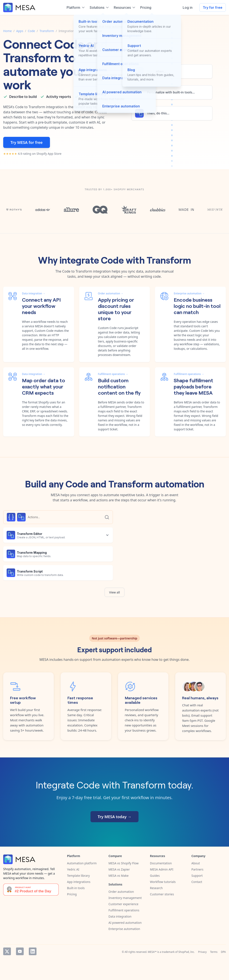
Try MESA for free (27, 142)
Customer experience (123, 904)
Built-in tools (76, 888)
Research (156, 888)
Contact (197, 882)
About (196, 863)
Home (7, 31)
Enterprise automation (124, 929)
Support (197, 876)
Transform (47, 31)
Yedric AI (73, 869)
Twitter (7, 951)
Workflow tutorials (163, 882)
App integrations (79, 882)
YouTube (20, 951)
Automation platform (82, 863)
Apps (20, 31)
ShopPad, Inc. (187, 952)
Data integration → (34, 293)
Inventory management (125, 898)
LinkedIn (33, 951)
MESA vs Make (118, 876)
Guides (155, 876)
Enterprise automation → (189, 293)
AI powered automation (125, 923)
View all (114, 592)
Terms (214, 952)
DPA (223, 952)
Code (31, 31)
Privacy (202, 952)
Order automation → (111, 293)
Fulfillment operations (124, 910)
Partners (197, 869)
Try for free (213, 7)
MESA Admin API (162, 869)
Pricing (72, 894)
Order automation (121, 892)
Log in (188, 7)
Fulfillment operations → (113, 374)
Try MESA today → (115, 817)
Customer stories (162, 894)
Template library (78, 876)
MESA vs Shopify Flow (123, 863)
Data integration (120, 916)
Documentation (161, 863)
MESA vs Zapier (119, 869)
